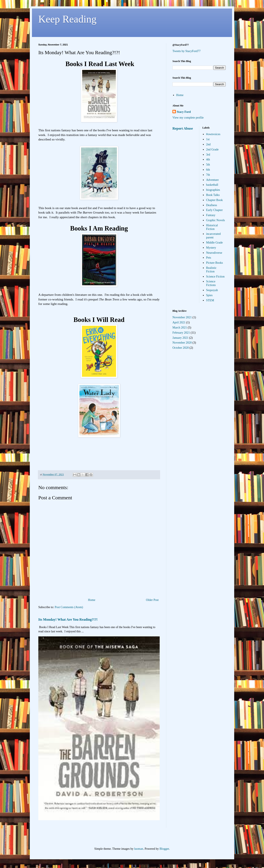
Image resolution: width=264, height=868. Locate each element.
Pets (209, 258)
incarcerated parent (213, 236)
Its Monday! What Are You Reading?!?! (68, 619)
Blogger (164, 849)
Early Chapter (214, 210)
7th (208, 175)
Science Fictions (211, 283)
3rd (208, 155)
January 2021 (180, 338)
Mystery (211, 248)
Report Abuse (183, 128)
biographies (213, 190)
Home (92, 600)
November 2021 (182, 317)
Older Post (152, 600)
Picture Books (214, 263)
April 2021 (179, 322)
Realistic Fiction (211, 270)
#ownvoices (213, 134)
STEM (210, 300)
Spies (209, 295)
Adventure (212, 180)
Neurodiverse (214, 253)
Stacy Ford (184, 112)
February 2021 (181, 333)
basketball (212, 185)
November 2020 (182, 343)
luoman (139, 849)
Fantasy (211, 215)
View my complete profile (188, 118)
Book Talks (213, 195)
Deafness (212, 205)
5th (208, 165)
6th (208, 170)
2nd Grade (212, 149)
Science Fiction (215, 277)
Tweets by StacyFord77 (187, 51)
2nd (208, 144)
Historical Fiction (212, 227)
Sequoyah (212, 290)
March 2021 (180, 328)
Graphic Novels (215, 220)
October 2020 (181, 348)
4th (208, 159)
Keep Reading (67, 19)
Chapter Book (214, 200)
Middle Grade (214, 243)
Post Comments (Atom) (69, 607)
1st (208, 139)
